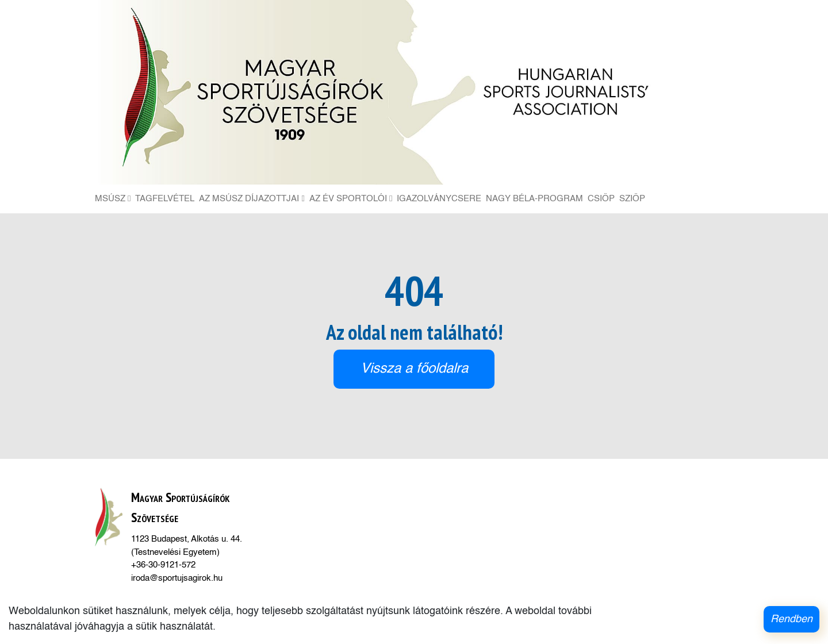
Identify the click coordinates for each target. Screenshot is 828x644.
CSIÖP (601, 199)
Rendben (791, 619)
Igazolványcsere (439, 199)
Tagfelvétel (165, 199)
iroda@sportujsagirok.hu (177, 578)
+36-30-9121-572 (163, 565)
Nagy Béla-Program (534, 199)
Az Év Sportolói (351, 199)
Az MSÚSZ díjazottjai (252, 199)
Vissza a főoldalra (414, 369)
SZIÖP (632, 199)
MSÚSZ (113, 199)
